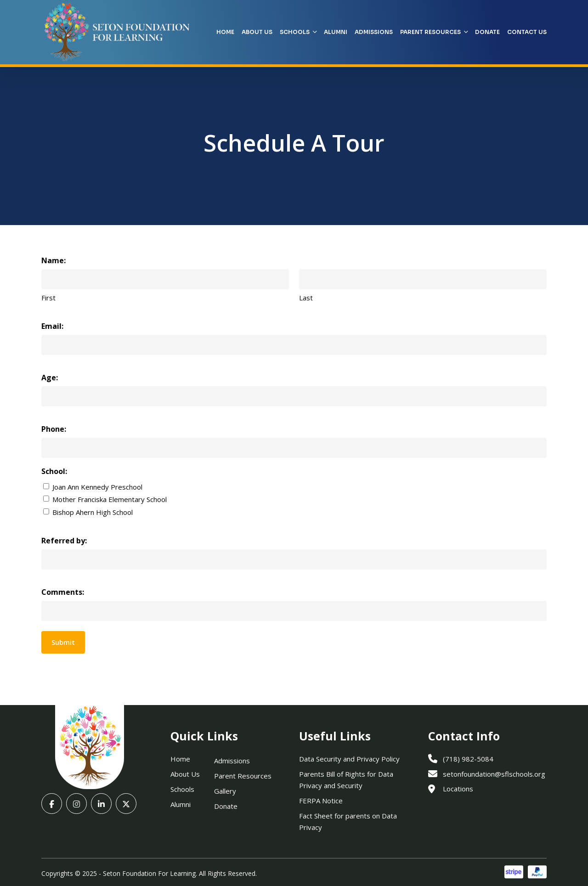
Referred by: (64, 541)
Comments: (63, 592)
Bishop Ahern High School (93, 512)
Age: (50, 378)
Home (180, 759)
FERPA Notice (321, 801)
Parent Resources (243, 776)
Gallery (225, 791)
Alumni (181, 804)
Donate (226, 806)
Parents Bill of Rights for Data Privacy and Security (346, 780)
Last (306, 298)
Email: (52, 326)
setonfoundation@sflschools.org (487, 774)
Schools (182, 789)
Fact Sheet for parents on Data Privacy (348, 821)
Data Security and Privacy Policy (349, 759)
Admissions (232, 761)
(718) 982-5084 (461, 759)
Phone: (54, 429)
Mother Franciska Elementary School (110, 499)
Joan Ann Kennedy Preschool (97, 487)
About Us (185, 774)
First (48, 298)
